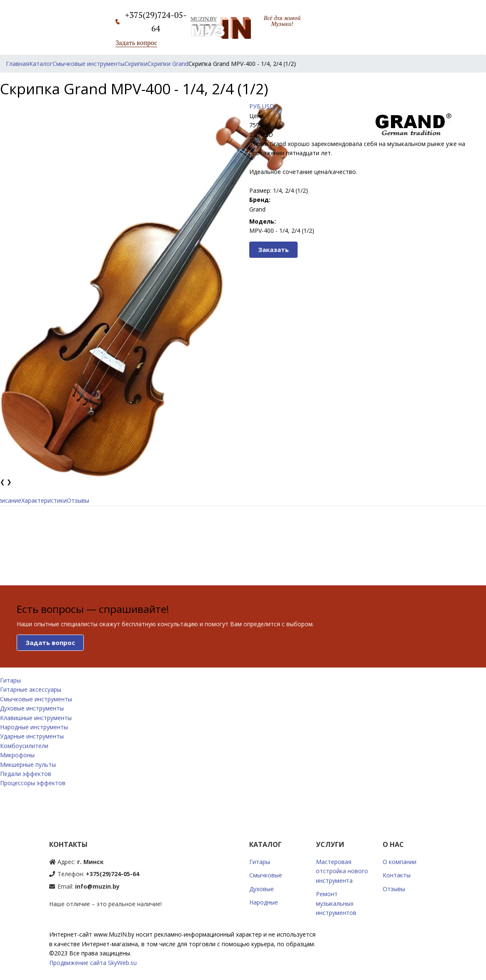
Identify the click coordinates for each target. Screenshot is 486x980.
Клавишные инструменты (36, 718)
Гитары (10, 680)
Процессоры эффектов (33, 783)
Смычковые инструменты (36, 699)
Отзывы (78, 500)
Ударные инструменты (32, 736)
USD (268, 106)
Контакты (397, 875)
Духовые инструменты (32, 708)
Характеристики (44, 500)
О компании (400, 862)
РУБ (255, 106)
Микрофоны (17, 755)
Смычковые (266, 875)
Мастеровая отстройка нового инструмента (342, 871)
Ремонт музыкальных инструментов (336, 903)
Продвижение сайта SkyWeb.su (93, 963)
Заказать (273, 249)
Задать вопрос (136, 43)
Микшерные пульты (28, 765)
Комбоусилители (24, 746)
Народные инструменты (34, 727)
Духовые (262, 889)
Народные (264, 902)
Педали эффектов (26, 774)
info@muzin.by (97, 886)
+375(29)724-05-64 (113, 874)
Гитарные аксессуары (31, 689)
